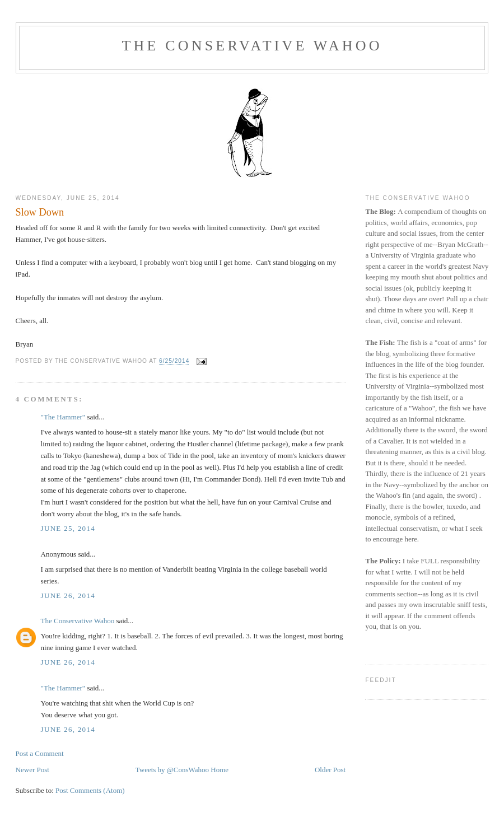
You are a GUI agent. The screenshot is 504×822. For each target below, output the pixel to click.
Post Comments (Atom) (90, 790)
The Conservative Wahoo (252, 46)
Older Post (330, 770)
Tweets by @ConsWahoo (172, 770)
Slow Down (40, 212)
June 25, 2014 (68, 528)
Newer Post (32, 770)
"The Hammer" (63, 417)
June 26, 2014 (68, 596)
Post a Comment (40, 753)
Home (220, 770)
